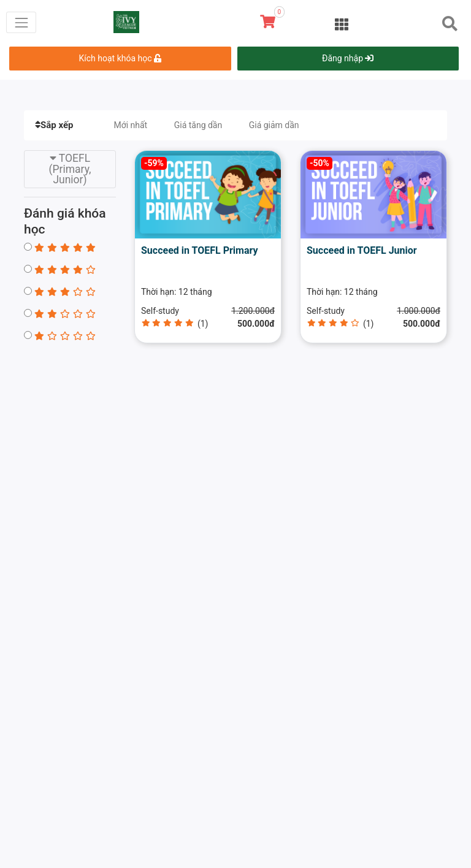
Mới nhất (130, 125)
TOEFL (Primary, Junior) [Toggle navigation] (70, 169)
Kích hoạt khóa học (121, 58)
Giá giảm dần (274, 125)
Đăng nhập (348, 58)
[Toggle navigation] (21, 22)
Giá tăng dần (198, 125)
